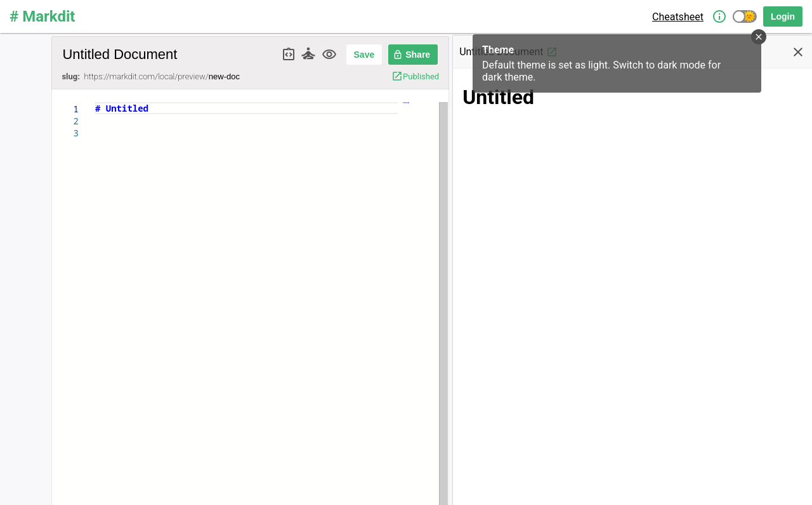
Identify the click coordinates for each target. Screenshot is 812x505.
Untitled (498, 97)
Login (783, 16)
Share (411, 55)
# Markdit (42, 16)
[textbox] (95, 102)
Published (415, 76)
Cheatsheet (678, 17)
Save (364, 55)
